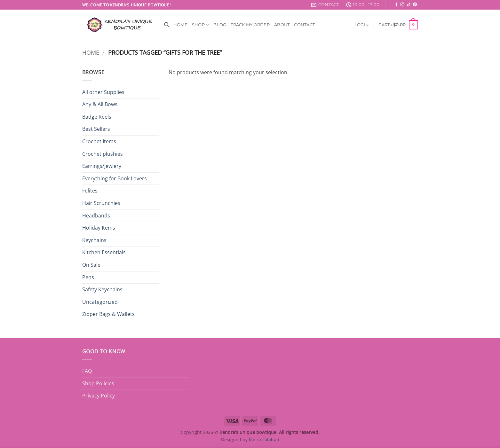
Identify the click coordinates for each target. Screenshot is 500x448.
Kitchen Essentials (104, 252)
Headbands (96, 216)
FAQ (87, 371)
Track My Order (250, 25)
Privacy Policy (99, 396)
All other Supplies (103, 92)
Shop (200, 25)
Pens (88, 277)
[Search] (167, 25)
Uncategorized (100, 302)
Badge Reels (97, 117)
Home (180, 25)
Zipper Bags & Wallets (108, 314)
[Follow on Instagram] (402, 5)
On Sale (91, 265)
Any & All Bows (100, 104)
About (282, 25)
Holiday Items (99, 228)
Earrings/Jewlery (102, 166)
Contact (304, 25)
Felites (90, 191)
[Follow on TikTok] (409, 5)
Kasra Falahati (264, 440)
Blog (220, 25)
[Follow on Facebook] (396, 5)
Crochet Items (99, 141)
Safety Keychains (102, 289)
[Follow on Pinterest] (415, 5)
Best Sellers (96, 129)
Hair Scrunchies (101, 203)
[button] (362, 25)
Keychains (94, 240)
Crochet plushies (103, 154)
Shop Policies (98, 383)
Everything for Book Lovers (115, 178)
